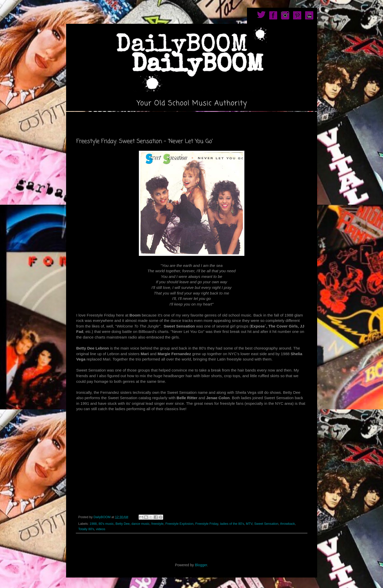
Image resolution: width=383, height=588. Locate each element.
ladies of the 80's (232, 524)
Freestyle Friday (207, 524)
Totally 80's (86, 529)
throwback (288, 524)
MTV (249, 524)
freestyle (158, 524)
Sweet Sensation (266, 524)
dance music (141, 524)
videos (100, 529)
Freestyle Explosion (179, 524)
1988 (93, 524)
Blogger (201, 565)
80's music (106, 524)
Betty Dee (123, 524)
